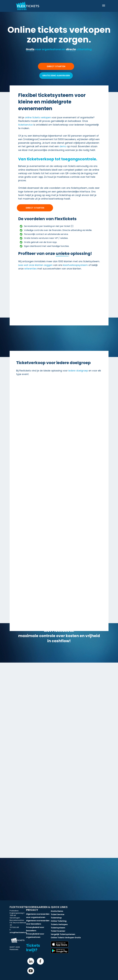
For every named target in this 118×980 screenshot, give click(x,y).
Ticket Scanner (58, 931)
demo (63, 146)
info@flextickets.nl (18, 932)
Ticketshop (56, 918)
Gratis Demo (57, 911)
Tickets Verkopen (59, 924)
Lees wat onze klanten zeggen (35, 265)
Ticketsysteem (58, 928)
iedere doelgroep (78, 371)
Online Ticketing (59, 921)
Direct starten (35, 208)
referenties (30, 269)
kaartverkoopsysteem (75, 265)
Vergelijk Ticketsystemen (63, 934)
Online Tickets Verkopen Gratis (66, 938)
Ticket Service (58, 914)
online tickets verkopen (38, 118)
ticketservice (25, 125)
